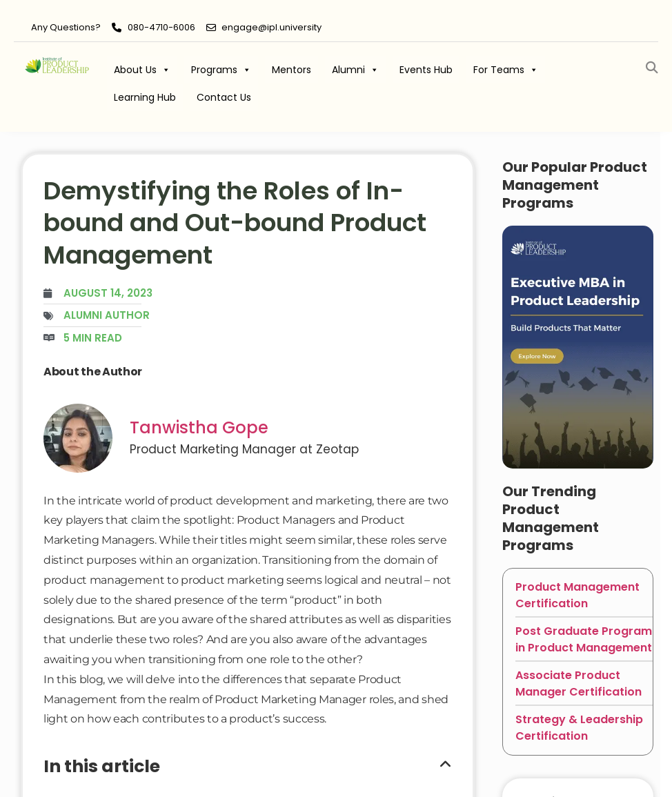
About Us (142, 70)
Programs (221, 70)
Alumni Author (107, 315)
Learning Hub (145, 97)
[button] (652, 68)
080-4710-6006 (161, 27)
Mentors (291, 70)
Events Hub (426, 70)
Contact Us (224, 97)
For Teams (506, 70)
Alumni (355, 70)
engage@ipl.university (271, 27)
